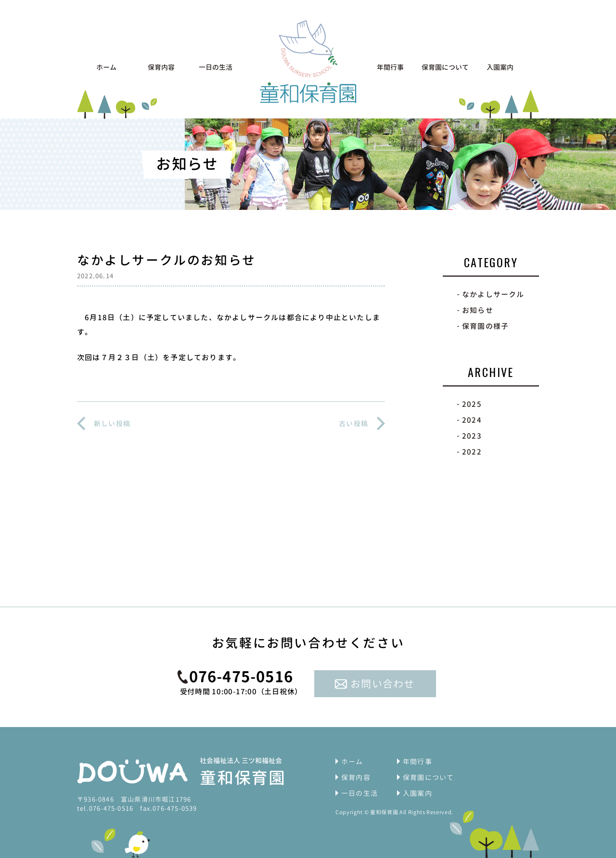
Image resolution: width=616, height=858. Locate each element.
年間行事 (390, 67)
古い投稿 (353, 423)
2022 (472, 452)
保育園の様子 (485, 326)
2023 (472, 436)
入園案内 (500, 67)
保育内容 (161, 67)
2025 (472, 404)
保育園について (445, 67)
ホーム (106, 67)
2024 (472, 420)
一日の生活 (216, 67)
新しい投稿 (112, 423)
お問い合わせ (382, 684)
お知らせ (478, 310)
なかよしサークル (493, 294)
